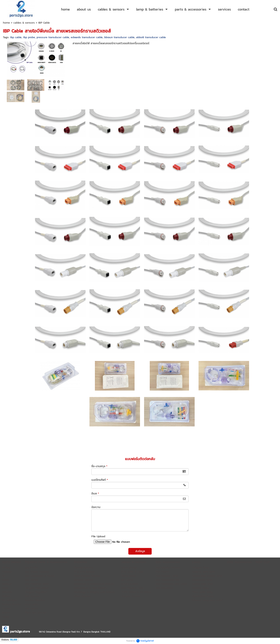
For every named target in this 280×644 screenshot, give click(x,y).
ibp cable (16, 37)
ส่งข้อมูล (140, 551)
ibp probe (29, 37)
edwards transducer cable (87, 37)
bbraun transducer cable (119, 37)
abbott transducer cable (151, 37)
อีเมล (95, 494)
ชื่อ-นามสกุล (99, 466)
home (6, 23)
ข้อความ (96, 507)
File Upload (98, 536)
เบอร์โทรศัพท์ (100, 480)
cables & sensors (24, 23)
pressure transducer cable (53, 37)
